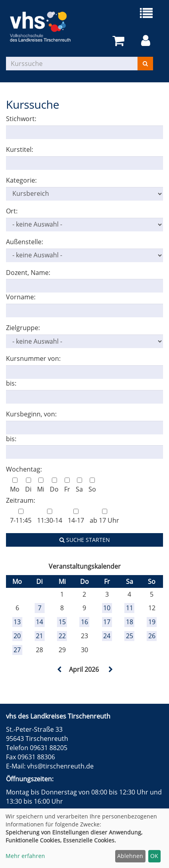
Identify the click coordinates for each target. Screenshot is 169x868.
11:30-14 (50, 517)
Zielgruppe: (23, 328)
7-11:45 (21, 517)
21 (39, 636)
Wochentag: (24, 469)
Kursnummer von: (33, 358)
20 (17, 636)
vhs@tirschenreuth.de (60, 766)
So (92, 486)
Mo (15, 486)
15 (62, 622)
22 (62, 636)
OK (154, 856)
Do (54, 486)
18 (130, 622)
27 (17, 650)
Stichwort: (21, 119)
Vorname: (21, 297)
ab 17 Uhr (104, 517)
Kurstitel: (20, 149)
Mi (41, 486)
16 (84, 622)
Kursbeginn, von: (31, 414)
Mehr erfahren (25, 856)
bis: (11, 383)
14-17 (76, 517)
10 (107, 608)
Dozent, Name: (28, 273)
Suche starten (85, 540)
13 (17, 622)
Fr (67, 486)
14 (39, 622)
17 (107, 622)
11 (130, 608)
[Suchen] (145, 64)
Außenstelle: (25, 242)
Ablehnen (130, 856)
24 (107, 636)
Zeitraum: (21, 500)
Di (28, 486)
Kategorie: (21, 180)
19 (152, 622)
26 (152, 636)
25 (130, 636)
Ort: (12, 211)
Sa (79, 486)
